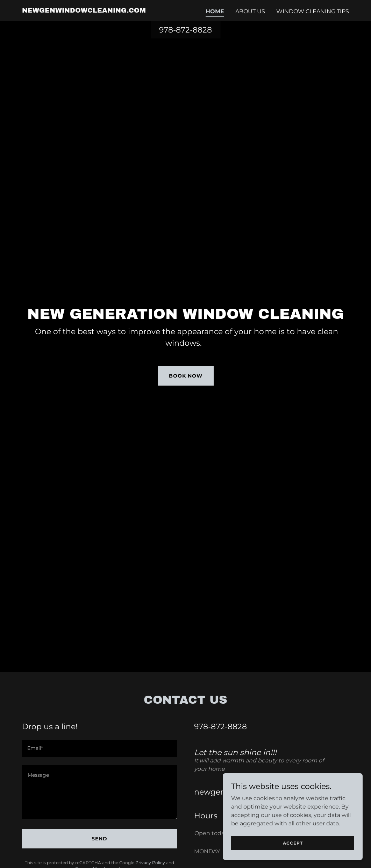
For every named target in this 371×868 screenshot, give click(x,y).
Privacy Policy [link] (150, 863)
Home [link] (215, 11)
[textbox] (100, 748)
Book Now (186, 376)
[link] (84, 11)
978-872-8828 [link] (185, 30)
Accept (293, 843)
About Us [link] (250, 11)
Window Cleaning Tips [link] (313, 11)
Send (99, 839)
